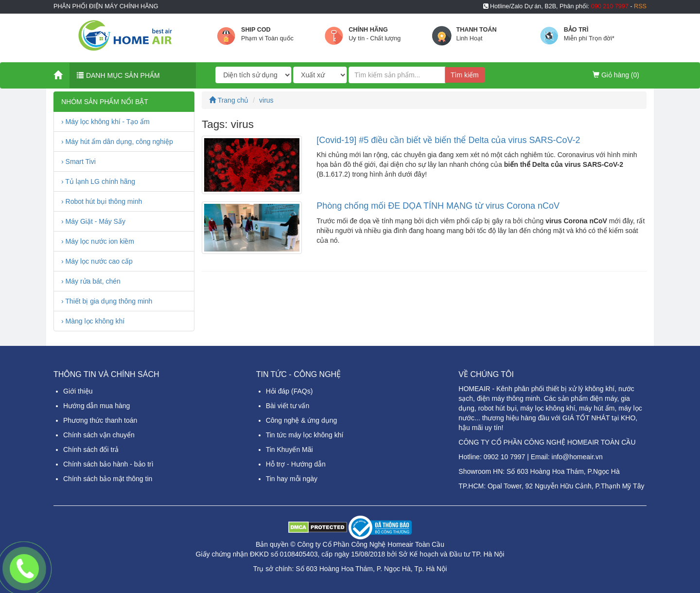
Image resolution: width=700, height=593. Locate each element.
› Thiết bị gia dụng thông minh (107, 301)
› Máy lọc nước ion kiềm (98, 241)
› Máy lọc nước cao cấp (97, 261)
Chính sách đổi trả (91, 449)
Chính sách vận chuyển (99, 435)
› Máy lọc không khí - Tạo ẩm (105, 122)
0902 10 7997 (505, 457)
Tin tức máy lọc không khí (305, 435)
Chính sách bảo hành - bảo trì (108, 464)
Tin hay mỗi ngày (292, 479)
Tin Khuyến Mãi (289, 449)
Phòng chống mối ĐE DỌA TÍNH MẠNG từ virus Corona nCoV (438, 206)
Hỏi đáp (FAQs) (289, 391)
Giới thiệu (78, 391)
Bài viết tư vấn (288, 406)
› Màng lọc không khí (93, 321)
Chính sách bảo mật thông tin (108, 479)
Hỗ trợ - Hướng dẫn (296, 464)
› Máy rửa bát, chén (91, 281)
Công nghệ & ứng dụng (302, 420)
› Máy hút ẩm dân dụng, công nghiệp (117, 142)
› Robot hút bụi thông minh (102, 201)
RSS (640, 6)
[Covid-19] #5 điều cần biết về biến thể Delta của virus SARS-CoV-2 (448, 140)
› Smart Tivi (79, 162)
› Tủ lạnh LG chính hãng (98, 181)
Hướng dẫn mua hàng (96, 406)
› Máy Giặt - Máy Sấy (93, 221)
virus (266, 100)
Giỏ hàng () (616, 75)
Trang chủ (229, 100)
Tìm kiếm (465, 75)
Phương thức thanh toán (100, 420)
